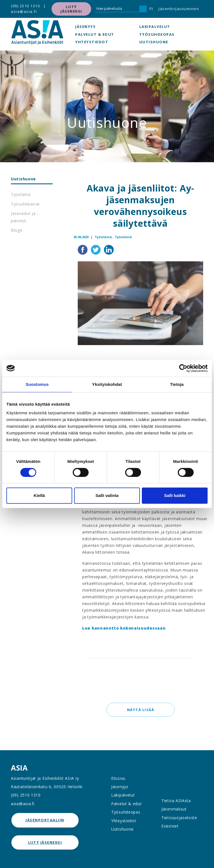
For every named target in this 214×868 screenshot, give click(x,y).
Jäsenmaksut (174, 809)
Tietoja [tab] (177, 384)
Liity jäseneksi (71, 9)
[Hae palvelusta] (117, 9)
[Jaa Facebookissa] (83, 249)
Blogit (17, 230)
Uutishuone (154, 42)
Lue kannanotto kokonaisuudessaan (124, 628)
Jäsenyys (85, 27)
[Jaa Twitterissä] (96, 249)
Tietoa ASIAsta (176, 801)
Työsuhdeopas (157, 34)
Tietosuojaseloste (179, 818)
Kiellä (39, 495)
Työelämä (21, 194)
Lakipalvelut (155, 27)
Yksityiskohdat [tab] (107, 384)
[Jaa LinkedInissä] (109, 249)
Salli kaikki (175, 495)
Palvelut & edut (95, 34)
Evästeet (170, 826)
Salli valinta (107, 495)
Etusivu (118, 778)
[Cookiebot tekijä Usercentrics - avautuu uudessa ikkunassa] (183, 368)
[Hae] (143, 9)
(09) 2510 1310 (25, 6)
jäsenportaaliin (45, 820)
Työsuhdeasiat (25, 204)
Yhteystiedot (92, 42)
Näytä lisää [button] (140, 710)
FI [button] (151, 9)
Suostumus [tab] (37, 384)
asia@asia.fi (24, 11)
